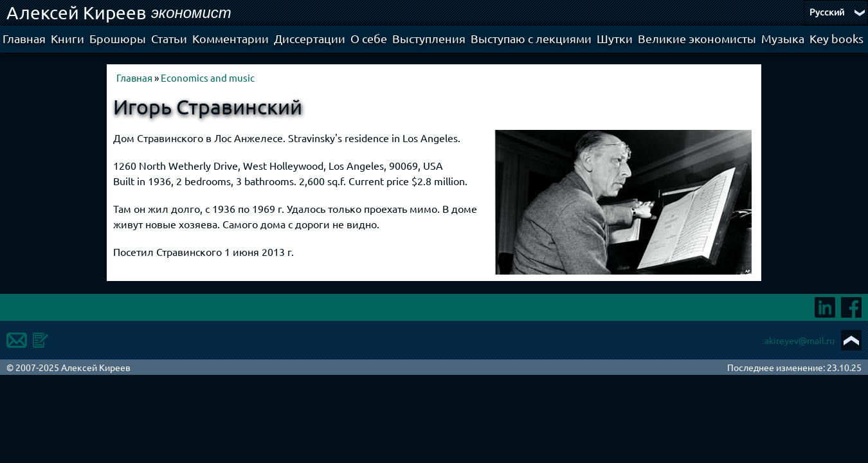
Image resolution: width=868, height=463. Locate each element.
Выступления (429, 38)
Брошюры (118, 38)
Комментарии (231, 38)
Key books (836, 38)
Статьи (169, 38)
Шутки (615, 38)
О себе (369, 38)
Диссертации (310, 38)
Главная (24, 38)
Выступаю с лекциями (531, 38)
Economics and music (208, 77)
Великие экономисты (697, 38)
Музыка (783, 38)
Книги (68, 38)
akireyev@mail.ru (800, 340)
